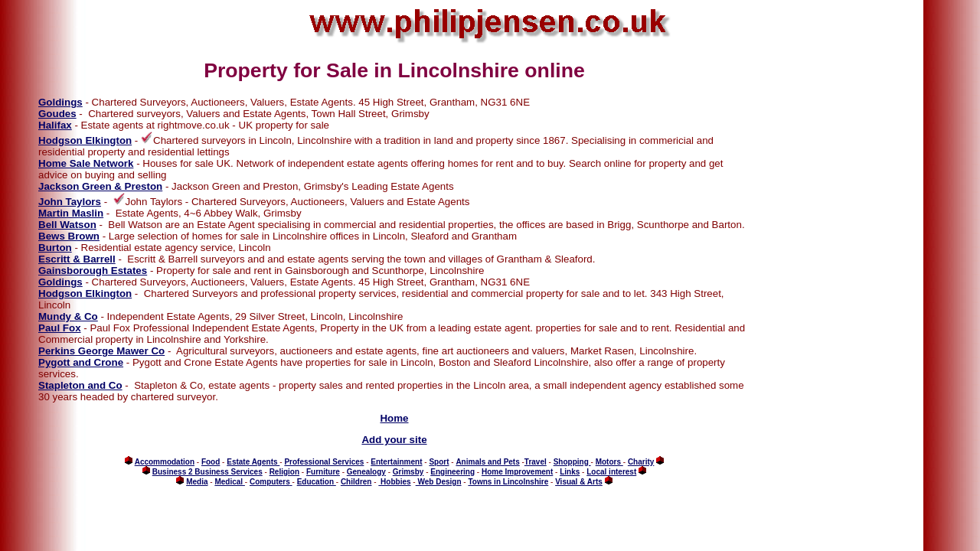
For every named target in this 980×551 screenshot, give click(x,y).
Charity (641, 462)
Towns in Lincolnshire (508, 482)
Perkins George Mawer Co (101, 351)
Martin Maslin (71, 213)
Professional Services (324, 462)
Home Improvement (517, 472)
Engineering (452, 472)
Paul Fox (60, 328)
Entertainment (396, 462)
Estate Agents (253, 462)
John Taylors (70, 202)
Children (356, 482)
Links (570, 472)
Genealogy (366, 472)
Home (394, 418)
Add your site (394, 440)
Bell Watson (67, 225)
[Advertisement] (799, 287)
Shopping (572, 462)
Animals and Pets (487, 462)
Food (211, 462)
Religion (284, 472)
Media (197, 482)
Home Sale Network (86, 163)
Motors (609, 462)
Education (317, 482)
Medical (229, 482)
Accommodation (165, 462)
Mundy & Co (68, 316)
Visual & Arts (579, 482)
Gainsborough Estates (93, 271)
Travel (536, 462)
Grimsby (408, 472)
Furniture (323, 472)
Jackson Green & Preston (100, 186)
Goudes (57, 114)
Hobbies (394, 482)
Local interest (611, 472)
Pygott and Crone (81, 362)
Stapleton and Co (80, 385)
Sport (439, 462)
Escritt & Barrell (77, 259)
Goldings (60, 102)
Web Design (439, 482)
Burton (55, 248)
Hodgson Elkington (85, 140)
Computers (270, 482)
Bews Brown (69, 236)
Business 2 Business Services (207, 472)
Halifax (55, 125)
